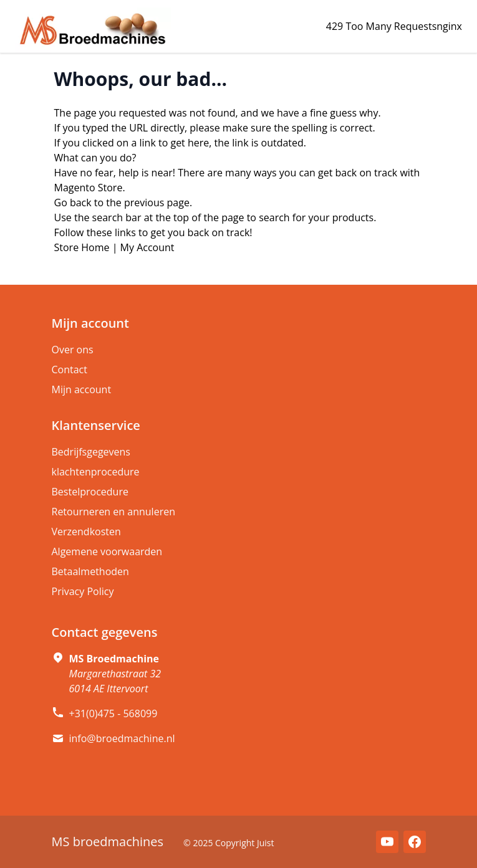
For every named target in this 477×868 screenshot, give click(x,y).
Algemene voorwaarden (107, 551)
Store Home (82, 247)
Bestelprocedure (90, 492)
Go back (73, 203)
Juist (266, 843)
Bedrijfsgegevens (91, 452)
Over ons (73, 350)
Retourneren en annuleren (113, 512)
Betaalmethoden (90, 571)
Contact (70, 370)
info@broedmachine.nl (122, 738)
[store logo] (93, 30)
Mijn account (82, 389)
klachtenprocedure (96, 472)
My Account (147, 247)
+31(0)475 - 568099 (113, 713)
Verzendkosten (86, 532)
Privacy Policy (83, 591)
